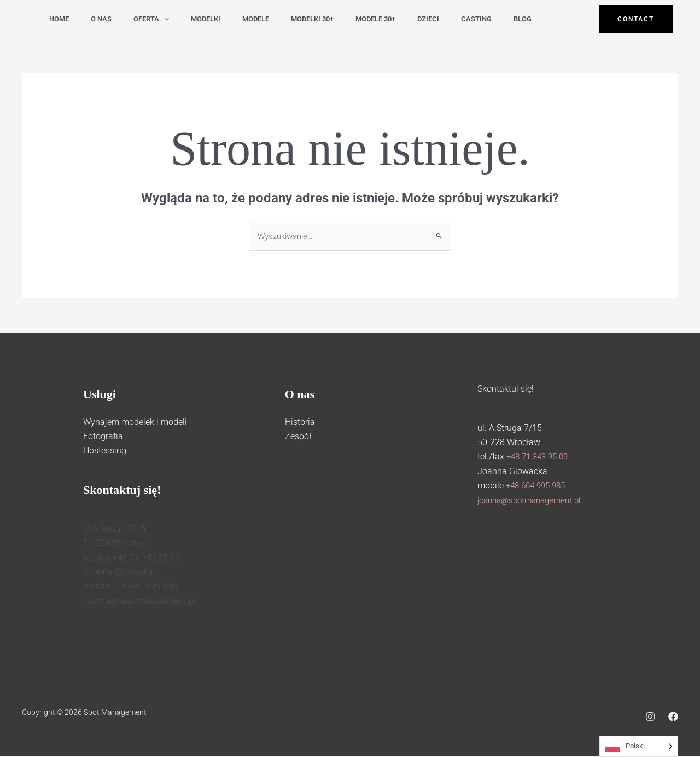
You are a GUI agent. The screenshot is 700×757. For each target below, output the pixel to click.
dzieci (404, 19)
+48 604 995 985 (539, 487)
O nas (96, 19)
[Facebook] (673, 718)
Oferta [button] (143, 19)
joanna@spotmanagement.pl (534, 501)
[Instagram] (650, 718)
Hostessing (105, 452)
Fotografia (103, 437)
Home (57, 19)
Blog (491, 19)
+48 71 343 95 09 (540, 458)
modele (241, 19)
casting (448, 19)
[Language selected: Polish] (639, 746)
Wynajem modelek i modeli (135, 423)
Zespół (298, 437)
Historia (300, 423)
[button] (156, 19)
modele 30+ (354, 19)
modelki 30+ (294, 19)
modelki (194, 19)
